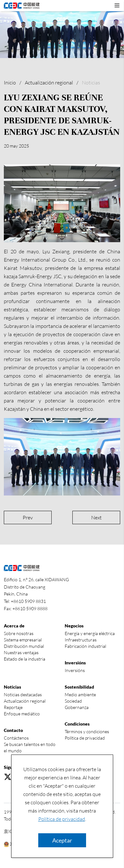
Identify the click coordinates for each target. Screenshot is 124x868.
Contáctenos (16, 738)
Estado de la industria (25, 659)
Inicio (10, 83)
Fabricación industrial (85, 646)
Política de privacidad (62, 819)
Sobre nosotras (19, 633)
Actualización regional (49, 83)
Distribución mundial (24, 646)
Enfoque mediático (22, 714)
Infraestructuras (81, 640)
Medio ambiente (80, 694)
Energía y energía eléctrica (90, 633)
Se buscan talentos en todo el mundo (30, 747)
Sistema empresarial (23, 640)
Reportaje (13, 707)
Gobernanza (77, 707)
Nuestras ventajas (21, 652)
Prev (28, 517)
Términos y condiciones (87, 731)
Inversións (75, 670)
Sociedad (73, 701)
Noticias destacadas (23, 694)
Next (96, 517)
